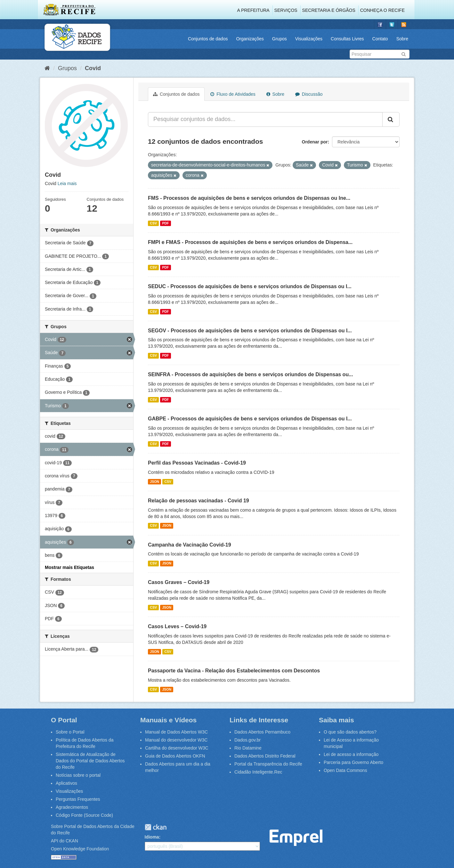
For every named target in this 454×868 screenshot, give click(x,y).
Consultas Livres (347, 39)
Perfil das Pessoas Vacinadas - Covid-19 (197, 463)
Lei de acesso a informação (351, 754)
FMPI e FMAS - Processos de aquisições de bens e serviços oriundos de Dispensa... (250, 242)
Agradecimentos (72, 807)
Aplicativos (66, 783)
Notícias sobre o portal (78, 775)
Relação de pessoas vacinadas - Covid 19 (199, 501)
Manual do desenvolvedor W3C (176, 740)
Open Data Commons (345, 770)
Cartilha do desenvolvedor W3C (177, 748)
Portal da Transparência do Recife (268, 764)
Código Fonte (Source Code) (84, 815)
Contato (380, 39)
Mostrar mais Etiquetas (69, 567)
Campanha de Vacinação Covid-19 (190, 545)
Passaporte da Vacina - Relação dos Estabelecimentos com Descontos (234, 671)
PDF (165, 223)
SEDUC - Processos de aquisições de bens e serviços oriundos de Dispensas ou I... (250, 286)
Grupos (280, 39)
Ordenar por (315, 142)
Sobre (402, 39)
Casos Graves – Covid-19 (179, 582)
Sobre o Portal (70, 732)
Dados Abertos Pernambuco (262, 732)
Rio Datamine (248, 748)
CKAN (156, 827)
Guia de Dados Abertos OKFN (175, 756)
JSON (154, 482)
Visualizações (309, 39)
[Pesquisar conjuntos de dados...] (265, 119)
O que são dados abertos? (350, 732)
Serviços (286, 10)
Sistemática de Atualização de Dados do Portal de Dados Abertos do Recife (90, 761)
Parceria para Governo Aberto (353, 762)
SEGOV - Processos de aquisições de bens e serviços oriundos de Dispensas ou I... (250, 331)
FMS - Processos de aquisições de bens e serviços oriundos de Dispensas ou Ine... (249, 198)
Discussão (309, 94)
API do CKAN (65, 841)
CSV (153, 223)
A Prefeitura (253, 10)
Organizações (250, 39)
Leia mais (67, 183)
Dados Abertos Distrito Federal (265, 756)
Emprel (296, 838)
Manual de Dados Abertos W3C (176, 732)
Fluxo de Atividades (233, 94)
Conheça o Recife (382, 10)
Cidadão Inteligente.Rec (258, 772)
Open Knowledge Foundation (80, 849)
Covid (93, 68)
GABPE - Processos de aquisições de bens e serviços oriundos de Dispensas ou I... (250, 419)
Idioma (152, 837)
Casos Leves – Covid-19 (177, 626)
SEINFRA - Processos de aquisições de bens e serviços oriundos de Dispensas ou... (251, 374)
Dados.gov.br (247, 740)
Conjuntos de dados (208, 39)
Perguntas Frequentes (78, 799)
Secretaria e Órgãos (329, 10)
